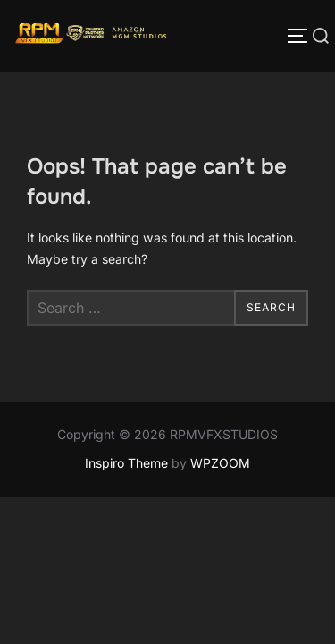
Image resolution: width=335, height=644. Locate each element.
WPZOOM (220, 463)
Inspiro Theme (126, 463)
